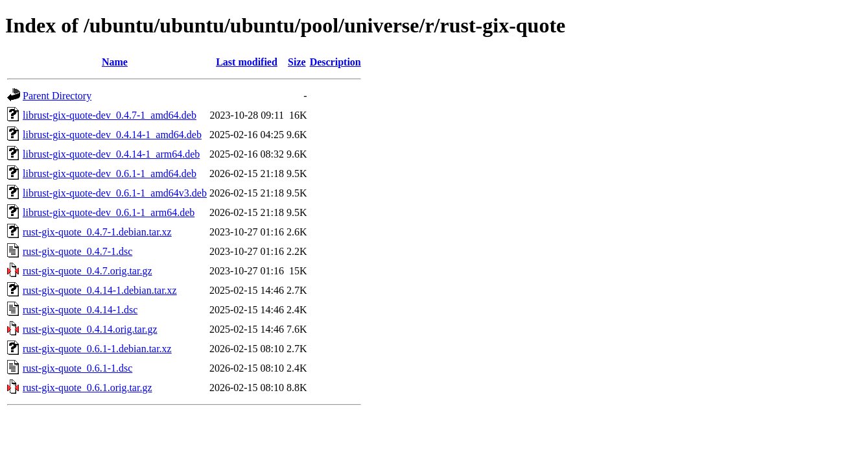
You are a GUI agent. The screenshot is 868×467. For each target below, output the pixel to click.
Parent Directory (57, 96)
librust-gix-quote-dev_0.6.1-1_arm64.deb (109, 212)
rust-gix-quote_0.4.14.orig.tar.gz (90, 329)
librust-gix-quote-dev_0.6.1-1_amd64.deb (110, 174)
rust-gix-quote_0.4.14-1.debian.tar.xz (100, 290)
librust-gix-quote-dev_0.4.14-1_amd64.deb (112, 135)
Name (115, 62)
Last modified (247, 62)
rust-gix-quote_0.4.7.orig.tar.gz (88, 271)
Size (297, 62)
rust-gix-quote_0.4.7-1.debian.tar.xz (97, 232)
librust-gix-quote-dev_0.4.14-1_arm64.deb (111, 154)
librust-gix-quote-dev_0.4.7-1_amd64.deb (110, 115)
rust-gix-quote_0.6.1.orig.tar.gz (88, 388)
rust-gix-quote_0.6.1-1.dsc (77, 368)
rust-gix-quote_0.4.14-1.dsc (80, 310)
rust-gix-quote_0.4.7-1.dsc (77, 251)
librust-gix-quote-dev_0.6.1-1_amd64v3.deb (115, 193)
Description (335, 62)
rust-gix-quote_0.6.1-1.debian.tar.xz (97, 349)
